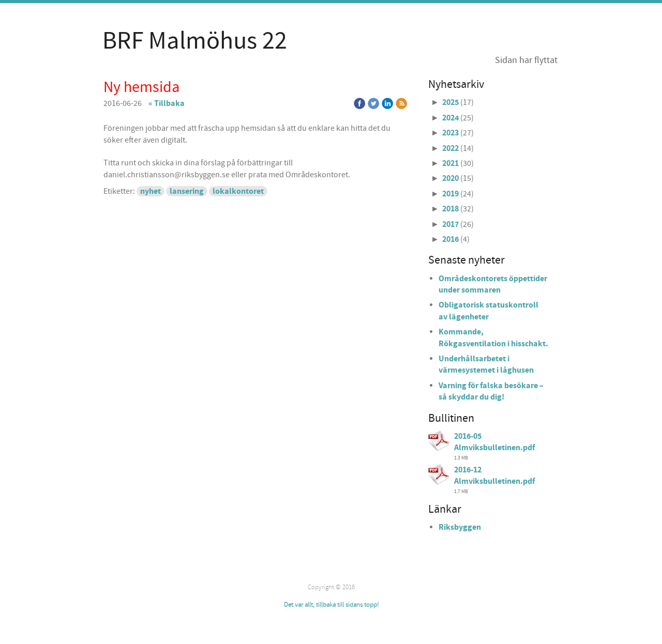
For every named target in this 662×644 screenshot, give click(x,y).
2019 (450, 194)
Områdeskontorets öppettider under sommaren (493, 284)
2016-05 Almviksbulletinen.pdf (494, 442)
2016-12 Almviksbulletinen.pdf (494, 476)
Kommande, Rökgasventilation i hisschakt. (493, 338)
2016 (450, 239)
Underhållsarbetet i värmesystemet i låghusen (486, 364)
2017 (450, 224)
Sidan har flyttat (526, 60)
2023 (450, 133)
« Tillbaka (167, 103)
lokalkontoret (238, 191)
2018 (450, 209)
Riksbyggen (460, 527)
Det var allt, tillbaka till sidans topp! (331, 605)
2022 (450, 148)
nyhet (151, 191)
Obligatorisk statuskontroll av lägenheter (488, 311)
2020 (450, 178)
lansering (187, 191)
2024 (450, 118)
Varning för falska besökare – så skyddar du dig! (491, 391)
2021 (450, 163)
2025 (450, 102)
